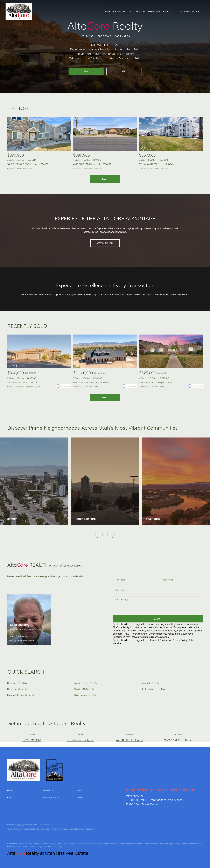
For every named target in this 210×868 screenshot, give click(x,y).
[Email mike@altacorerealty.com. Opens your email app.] (81, 740)
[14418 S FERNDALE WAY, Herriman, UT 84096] (39, 134)
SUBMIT (158, 619)
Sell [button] (131, 12)
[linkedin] (128, 811)
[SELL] (124, 71)
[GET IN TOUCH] (105, 243)
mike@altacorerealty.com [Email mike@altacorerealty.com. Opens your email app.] (166, 800)
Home (107, 12)
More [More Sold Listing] (105, 397)
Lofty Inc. (20, 825)
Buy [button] (138, 12)
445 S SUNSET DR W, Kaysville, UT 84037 (92, 164)
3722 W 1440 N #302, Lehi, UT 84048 (156, 164)
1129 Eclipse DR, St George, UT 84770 (156, 382)
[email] (158, 590)
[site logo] (27, 764)
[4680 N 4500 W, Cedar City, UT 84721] (105, 351)
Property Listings (69, 829)
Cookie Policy (39, 829)
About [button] (167, 12)
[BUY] (86, 71)
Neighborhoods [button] (152, 12)
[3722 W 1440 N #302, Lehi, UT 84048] (171, 134)
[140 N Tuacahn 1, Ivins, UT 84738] (39, 351)
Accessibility (90, 829)
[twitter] (134, 811)
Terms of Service (159, 640)
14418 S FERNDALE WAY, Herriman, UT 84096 (28, 164)
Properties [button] (119, 12)
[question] (158, 605)
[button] (24, 12)
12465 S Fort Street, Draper (178, 740)
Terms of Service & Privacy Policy (20, 829)
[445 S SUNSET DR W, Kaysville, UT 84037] (105, 134)
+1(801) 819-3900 (18, 636)
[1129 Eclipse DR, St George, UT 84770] (171, 351)
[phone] (181, 580)
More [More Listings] (105, 179)
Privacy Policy (180, 640)
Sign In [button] (196, 12)
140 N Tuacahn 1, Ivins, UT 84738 (22, 382)
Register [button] (185, 12)
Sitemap (80, 829)
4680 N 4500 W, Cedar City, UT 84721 (90, 382)
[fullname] (134, 580)
